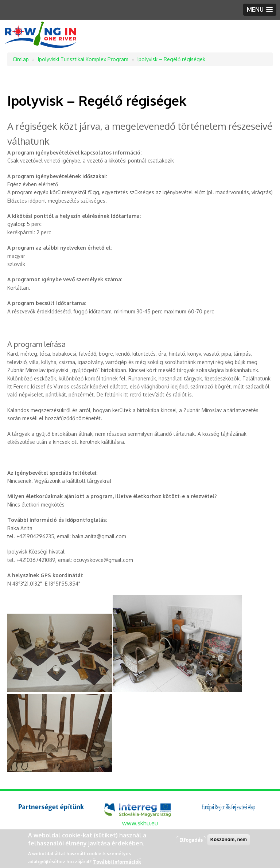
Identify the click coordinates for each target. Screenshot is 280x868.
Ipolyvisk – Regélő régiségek (171, 59)
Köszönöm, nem (229, 839)
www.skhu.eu (140, 823)
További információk (117, 861)
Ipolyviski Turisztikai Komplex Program (83, 59)
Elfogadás (191, 840)
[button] (260, 10)
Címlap (21, 59)
